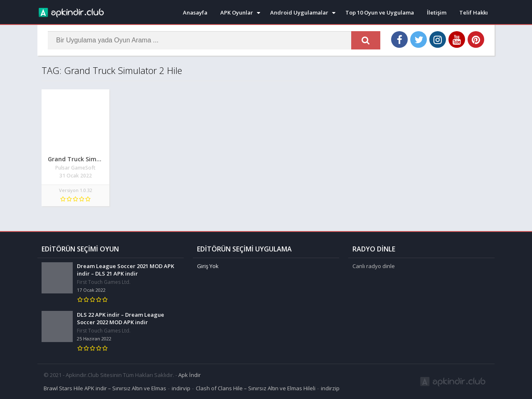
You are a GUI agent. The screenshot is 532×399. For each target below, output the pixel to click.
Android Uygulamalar (299, 12)
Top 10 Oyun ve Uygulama (380, 12)
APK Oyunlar (237, 12)
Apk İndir (190, 375)
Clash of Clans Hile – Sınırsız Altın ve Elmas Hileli (256, 388)
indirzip (330, 388)
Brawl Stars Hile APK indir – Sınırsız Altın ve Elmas (105, 388)
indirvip (181, 388)
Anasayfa (195, 12)
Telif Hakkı (474, 12)
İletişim (437, 12)
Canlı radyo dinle (374, 266)
